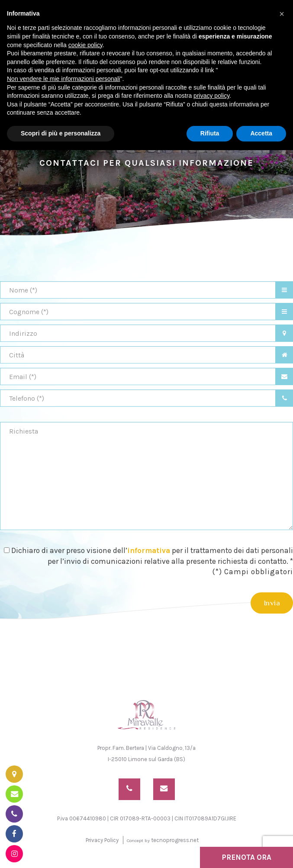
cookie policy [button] (85, 45)
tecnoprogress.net (175, 839)
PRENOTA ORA (246, 857)
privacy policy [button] (211, 96)
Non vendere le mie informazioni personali (63, 79)
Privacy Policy (102, 839)
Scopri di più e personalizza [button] (61, 133)
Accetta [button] (261, 133)
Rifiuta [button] (210, 133)
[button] (282, 14)
